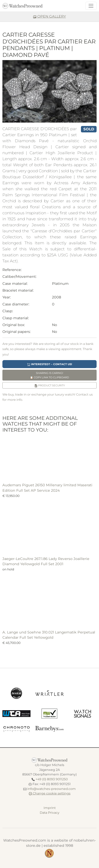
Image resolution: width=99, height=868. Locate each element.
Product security (50, 386)
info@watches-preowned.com (52, 789)
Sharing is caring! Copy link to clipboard (49, 375)
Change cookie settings (50, 793)
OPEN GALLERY (49, 16)
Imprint (50, 808)
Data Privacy (50, 813)
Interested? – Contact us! (50, 364)
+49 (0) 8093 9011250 (52, 779)
